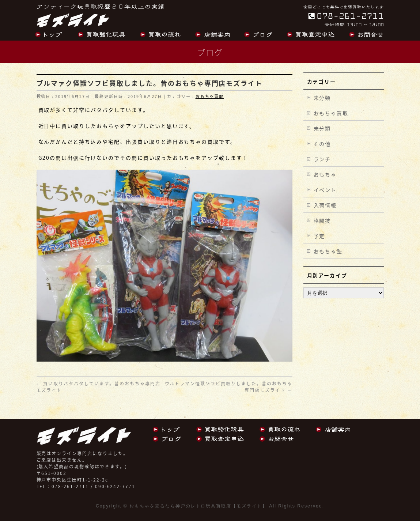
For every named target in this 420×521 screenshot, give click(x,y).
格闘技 (322, 220)
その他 (322, 144)
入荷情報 (325, 205)
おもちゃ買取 (210, 96)
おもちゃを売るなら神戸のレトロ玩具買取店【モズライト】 (198, 506)
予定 (319, 236)
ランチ (322, 159)
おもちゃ (325, 174)
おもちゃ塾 (328, 251)
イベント (325, 190)
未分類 (322, 98)
